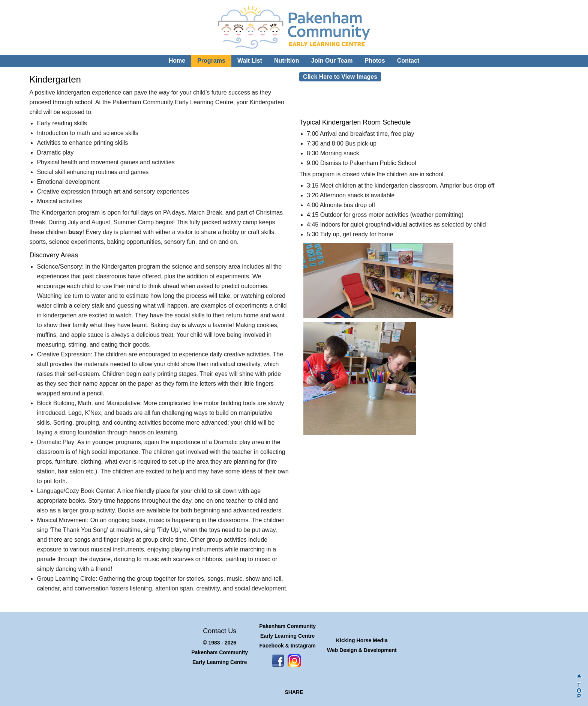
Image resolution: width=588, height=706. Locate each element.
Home (177, 61)
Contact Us (220, 631)
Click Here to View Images (340, 77)
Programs (211, 61)
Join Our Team (332, 61)
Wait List (250, 61)
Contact (408, 61)
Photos (375, 61)
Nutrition (287, 61)
